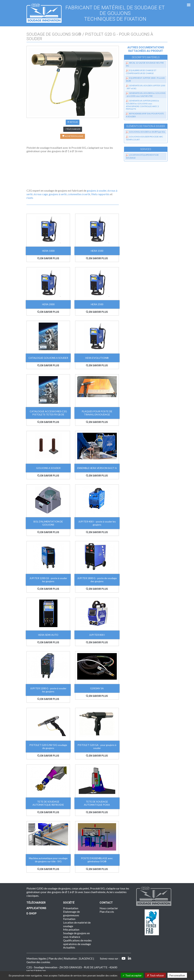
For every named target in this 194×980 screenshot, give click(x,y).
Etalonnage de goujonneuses (71, 913)
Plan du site (55, 958)
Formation (69, 919)
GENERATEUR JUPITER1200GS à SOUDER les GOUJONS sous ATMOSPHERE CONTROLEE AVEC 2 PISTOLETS (142, 105)
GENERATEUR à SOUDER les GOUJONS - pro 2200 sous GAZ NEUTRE (146, 95)
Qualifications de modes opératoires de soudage (77, 942)
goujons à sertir (58, 194)
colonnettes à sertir (79, 194)
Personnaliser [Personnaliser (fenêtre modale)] (177, 975)
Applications (36, 908)
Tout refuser (155, 975)
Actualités (69, 947)
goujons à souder (97, 190)
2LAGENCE (86, 958)
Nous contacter (109, 908)
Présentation (71, 908)
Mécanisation (71, 929)
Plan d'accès (107, 912)
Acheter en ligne (73, 136)
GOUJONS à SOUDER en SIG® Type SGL (147, 132)
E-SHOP (32, 913)
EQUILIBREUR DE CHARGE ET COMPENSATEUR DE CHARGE (141, 72)
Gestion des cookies (38, 962)
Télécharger (73, 129)
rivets (30, 198)
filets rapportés (100, 194)
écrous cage (41, 194)
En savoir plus (48, 258)
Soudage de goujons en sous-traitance (76, 935)
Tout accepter (132, 975)
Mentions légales (37, 958)
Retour (73, 122)
